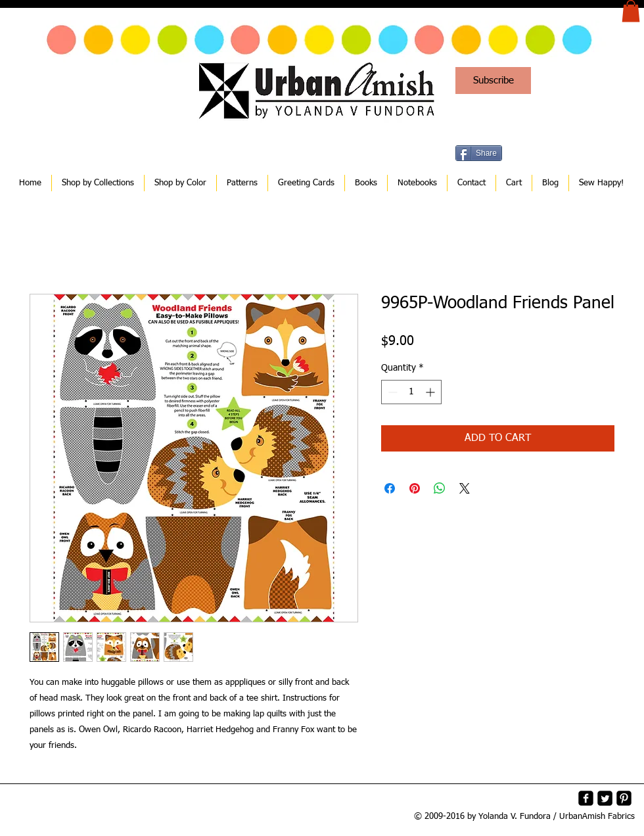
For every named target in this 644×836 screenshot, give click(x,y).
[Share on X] (465, 488)
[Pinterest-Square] (624, 798)
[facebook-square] (586, 798)
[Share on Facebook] (390, 488)
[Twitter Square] (605, 798)
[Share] (479, 153)
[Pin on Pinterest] (415, 488)
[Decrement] (391, 392)
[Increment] (431, 392)
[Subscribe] (493, 81)
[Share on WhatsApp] (440, 488)
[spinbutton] (411, 392)
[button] (631, 11)
